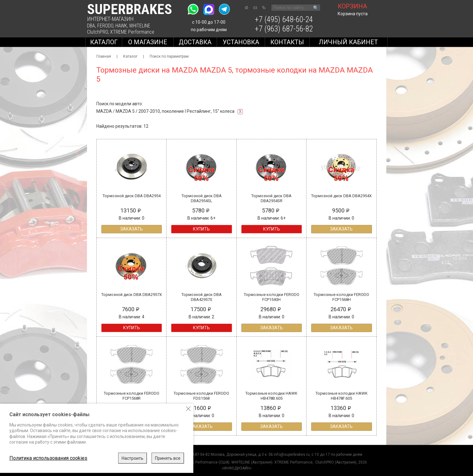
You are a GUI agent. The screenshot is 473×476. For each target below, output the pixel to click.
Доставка (195, 42)
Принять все (168, 458)
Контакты (287, 42)
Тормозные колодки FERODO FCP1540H (272, 297)
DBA (91, 26)
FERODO (105, 26)
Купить (201, 229)
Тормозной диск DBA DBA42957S (202, 297)
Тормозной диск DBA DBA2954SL (202, 198)
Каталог (104, 42)
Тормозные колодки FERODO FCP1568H (341, 297)
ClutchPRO (97, 32)
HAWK (121, 26)
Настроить (133, 458)
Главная (104, 56)
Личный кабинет (348, 42)
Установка (241, 42)
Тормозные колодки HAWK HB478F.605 (342, 396)
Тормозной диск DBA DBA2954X (341, 196)
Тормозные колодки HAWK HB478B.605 (271, 396)
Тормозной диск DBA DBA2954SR (271, 198)
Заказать (132, 229)
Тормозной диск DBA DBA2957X (132, 295)
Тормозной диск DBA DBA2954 (132, 196)
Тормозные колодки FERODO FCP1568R (132, 396)
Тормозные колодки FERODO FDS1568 (201, 396)
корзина (352, 6)
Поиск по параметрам (169, 56)
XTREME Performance (132, 32)
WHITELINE (140, 26)
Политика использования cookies (48, 458)
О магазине (148, 42)
